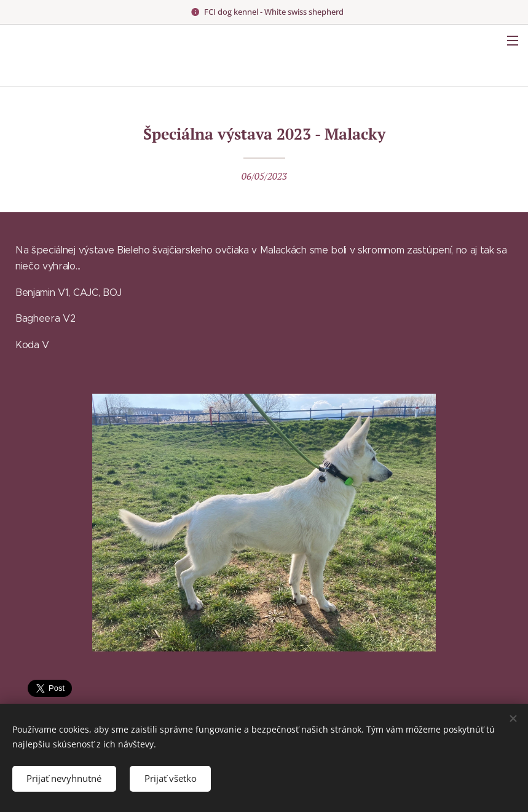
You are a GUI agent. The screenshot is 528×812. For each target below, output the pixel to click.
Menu (513, 41)
